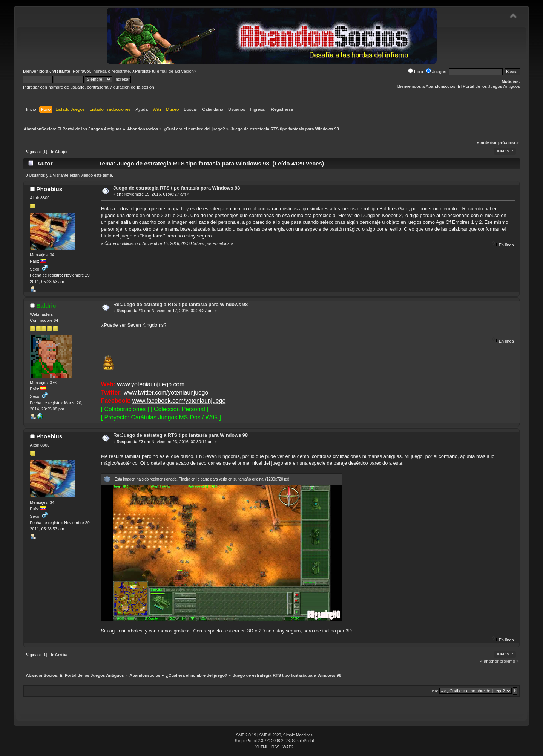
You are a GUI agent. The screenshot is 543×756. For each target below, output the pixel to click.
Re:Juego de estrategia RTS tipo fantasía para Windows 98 (180, 304)
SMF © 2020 (270, 735)
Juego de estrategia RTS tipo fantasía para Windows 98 (176, 188)
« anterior (487, 142)
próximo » (508, 142)
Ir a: (435, 691)
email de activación (175, 71)
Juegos (436, 72)
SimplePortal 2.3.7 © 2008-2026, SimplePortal (275, 741)
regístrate (121, 71)
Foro (416, 72)
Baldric (46, 305)
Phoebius (49, 189)
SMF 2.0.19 (246, 735)
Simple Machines (298, 735)
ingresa (100, 71)
